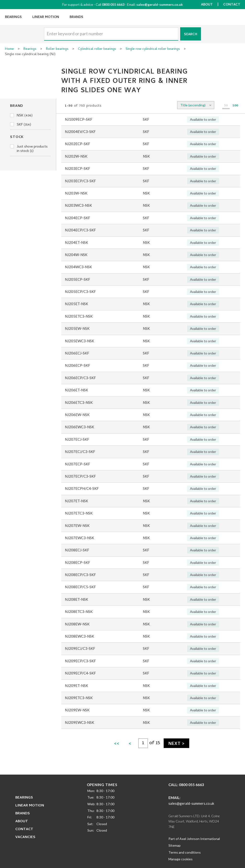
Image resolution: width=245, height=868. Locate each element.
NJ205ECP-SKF (78, 279)
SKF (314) (21, 125)
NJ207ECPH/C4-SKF (82, 488)
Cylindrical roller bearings (97, 49)
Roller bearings (57, 49)
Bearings (13, 17)
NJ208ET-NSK (76, 599)
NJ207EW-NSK (77, 525)
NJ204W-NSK (76, 255)
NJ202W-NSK (76, 156)
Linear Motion (46, 17)
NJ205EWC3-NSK (79, 341)
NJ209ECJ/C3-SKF (80, 648)
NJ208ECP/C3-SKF (80, 575)
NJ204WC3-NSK (78, 267)
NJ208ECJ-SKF (77, 550)
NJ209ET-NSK (76, 685)
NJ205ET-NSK (76, 304)
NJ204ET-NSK (76, 242)
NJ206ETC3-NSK (79, 402)
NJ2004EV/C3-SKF (80, 131)
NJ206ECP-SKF (78, 365)
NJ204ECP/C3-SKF (80, 230)
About (207, 5)
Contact (232, 5)
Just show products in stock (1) (29, 149)
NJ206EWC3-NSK (79, 427)
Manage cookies (181, 859)
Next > (176, 744)
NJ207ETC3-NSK (79, 513)
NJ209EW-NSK (77, 710)
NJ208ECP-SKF (78, 562)
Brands (76, 17)
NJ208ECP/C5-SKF (80, 587)
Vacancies (25, 837)
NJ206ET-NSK (76, 390)
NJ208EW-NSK (77, 624)
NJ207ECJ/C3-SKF (80, 451)
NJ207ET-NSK (76, 501)
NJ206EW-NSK (77, 415)
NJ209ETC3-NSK (79, 698)
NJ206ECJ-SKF (77, 353)
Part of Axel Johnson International (194, 839)
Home (9, 49)
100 (235, 106)
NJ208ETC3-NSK (79, 611)
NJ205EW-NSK (77, 328)
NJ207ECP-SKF (78, 464)
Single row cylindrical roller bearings (153, 49)
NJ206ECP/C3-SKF (80, 378)
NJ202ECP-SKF (78, 144)
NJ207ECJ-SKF (77, 439)
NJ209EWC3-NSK (79, 722)
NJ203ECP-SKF (78, 168)
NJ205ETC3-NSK (79, 316)
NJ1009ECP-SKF (79, 119)
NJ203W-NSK (76, 193)
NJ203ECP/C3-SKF (80, 181)
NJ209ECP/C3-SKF (80, 661)
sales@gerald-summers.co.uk (160, 4)
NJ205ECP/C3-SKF (80, 291)
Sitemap (175, 845)
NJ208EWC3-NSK (79, 636)
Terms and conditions (185, 852)
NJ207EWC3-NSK (79, 538)
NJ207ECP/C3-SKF (80, 476)
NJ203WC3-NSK (78, 205)
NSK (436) (21, 116)
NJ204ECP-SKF (78, 218)
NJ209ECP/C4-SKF (80, 673)
